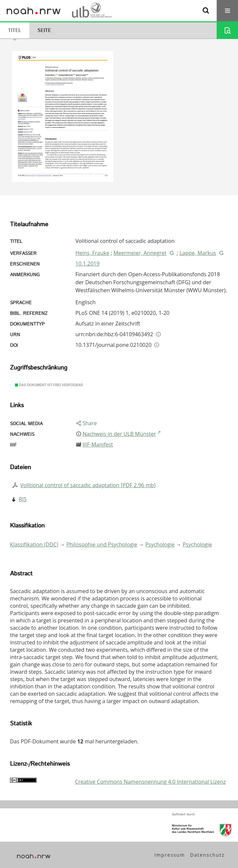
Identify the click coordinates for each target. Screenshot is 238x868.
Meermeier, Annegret (140, 253)
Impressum (170, 855)
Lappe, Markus (198, 253)
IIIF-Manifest (98, 444)
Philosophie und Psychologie (102, 544)
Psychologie (160, 544)
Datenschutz (207, 855)
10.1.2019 (87, 264)
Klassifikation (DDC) (34, 544)
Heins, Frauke (92, 253)
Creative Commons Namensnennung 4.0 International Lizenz (150, 782)
